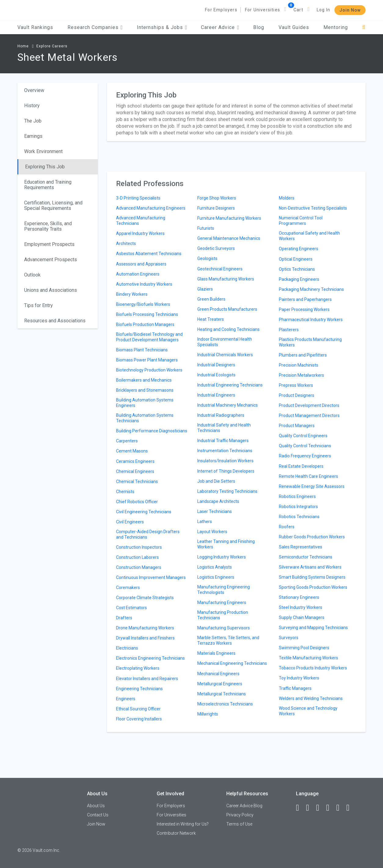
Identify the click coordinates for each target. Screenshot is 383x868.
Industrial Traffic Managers (223, 441)
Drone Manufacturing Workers (145, 628)
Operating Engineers (299, 249)
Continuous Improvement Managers (151, 577)
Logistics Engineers (216, 577)
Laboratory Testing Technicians (227, 491)
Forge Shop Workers (217, 198)
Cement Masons (132, 451)
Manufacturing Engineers (222, 602)
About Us (96, 806)
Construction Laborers (137, 557)
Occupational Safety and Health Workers (309, 236)
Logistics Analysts (215, 567)
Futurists (206, 228)
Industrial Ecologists (216, 375)
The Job (33, 121)
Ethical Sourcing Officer (138, 709)
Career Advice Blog (244, 806)
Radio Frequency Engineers (305, 456)
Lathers (205, 522)
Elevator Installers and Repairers (147, 679)
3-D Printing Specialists (138, 198)
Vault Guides (294, 27)
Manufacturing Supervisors (224, 628)
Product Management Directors (309, 416)
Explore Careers (52, 46)
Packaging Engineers (299, 279)
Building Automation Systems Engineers (145, 403)
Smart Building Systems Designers (312, 577)
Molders (287, 198)
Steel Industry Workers (301, 607)
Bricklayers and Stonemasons (145, 390)
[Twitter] (320, 808)
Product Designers (297, 395)
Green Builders (211, 299)
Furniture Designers (216, 208)
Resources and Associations (55, 321)
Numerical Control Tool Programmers (301, 221)
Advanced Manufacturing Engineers (151, 208)
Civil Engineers (130, 522)
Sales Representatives (301, 547)
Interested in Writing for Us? (183, 824)
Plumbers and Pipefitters (303, 355)
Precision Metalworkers (301, 375)
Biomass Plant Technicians (142, 350)
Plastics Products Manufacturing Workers (310, 342)
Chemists (125, 492)
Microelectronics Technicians (225, 704)
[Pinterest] (341, 808)
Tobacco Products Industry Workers (313, 668)
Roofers (287, 527)
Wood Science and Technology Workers (308, 711)
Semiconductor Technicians (306, 557)
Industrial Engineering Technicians (230, 385)
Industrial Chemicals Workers (225, 355)
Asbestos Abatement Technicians (149, 254)
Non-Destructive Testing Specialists (313, 208)
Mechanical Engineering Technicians (232, 663)
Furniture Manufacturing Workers (229, 218)
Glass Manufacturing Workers (226, 279)
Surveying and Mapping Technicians (313, 628)
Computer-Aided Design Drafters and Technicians (148, 534)
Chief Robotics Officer (137, 502)
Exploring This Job (45, 167)
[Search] (364, 27)
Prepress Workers (296, 385)
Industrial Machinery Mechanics (228, 405)
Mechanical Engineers (218, 674)
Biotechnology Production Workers (149, 370)
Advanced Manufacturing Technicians (141, 221)
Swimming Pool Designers (304, 648)
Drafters (124, 618)
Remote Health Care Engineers (308, 476)
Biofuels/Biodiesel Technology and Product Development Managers (149, 337)
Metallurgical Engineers (220, 684)
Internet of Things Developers (226, 471)
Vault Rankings (35, 27)
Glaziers (205, 289)
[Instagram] (330, 808)
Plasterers (289, 330)
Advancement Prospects (51, 260)
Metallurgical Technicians (222, 694)
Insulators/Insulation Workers (225, 461)
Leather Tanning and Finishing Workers (226, 544)
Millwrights (208, 714)
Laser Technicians (215, 511)
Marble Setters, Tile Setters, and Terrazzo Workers (228, 640)
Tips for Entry (38, 305)
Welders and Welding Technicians (311, 698)
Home (23, 46)
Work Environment (43, 151)
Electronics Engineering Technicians (150, 658)
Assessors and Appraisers (141, 264)
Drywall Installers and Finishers (145, 638)
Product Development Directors (309, 405)
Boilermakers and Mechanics (144, 380)
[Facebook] (300, 808)
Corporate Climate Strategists (145, 598)
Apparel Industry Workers (140, 233)
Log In (323, 10)
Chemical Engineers (135, 471)
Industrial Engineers (216, 395)
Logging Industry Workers (222, 557)
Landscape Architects (218, 501)
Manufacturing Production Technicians (223, 615)
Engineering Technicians (139, 689)
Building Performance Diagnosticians (152, 431)
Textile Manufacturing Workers (308, 658)
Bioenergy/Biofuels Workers (143, 304)
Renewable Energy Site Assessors (312, 486)
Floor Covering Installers (139, 719)
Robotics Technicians (299, 517)
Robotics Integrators (298, 507)
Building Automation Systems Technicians (145, 418)
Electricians (127, 648)
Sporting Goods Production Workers (313, 587)
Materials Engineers (216, 653)
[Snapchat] (351, 808)
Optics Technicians (297, 269)
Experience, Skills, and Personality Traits (48, 226)
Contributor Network (176, 833)
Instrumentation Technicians (225, 451)
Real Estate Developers (301, 466)
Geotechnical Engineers (220, 269)
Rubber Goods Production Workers (312, 537)
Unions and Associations (51, 290)
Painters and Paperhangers (305, 299)
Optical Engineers (296, 259)
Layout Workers (212, 532)
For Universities (263, 10)
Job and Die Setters (216, 481)
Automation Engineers (138, 274)
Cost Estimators (131, 608)
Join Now (350, 10)
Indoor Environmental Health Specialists (225, 342)
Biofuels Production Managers (145, 324)
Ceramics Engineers (135, 461)
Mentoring (336, 27)
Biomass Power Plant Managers (147, 360)
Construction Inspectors (139, 547)
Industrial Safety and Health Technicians (224, 428)
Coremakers (128, 588)
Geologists (207, 258)
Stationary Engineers (299, 597)
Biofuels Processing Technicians (147, 314)
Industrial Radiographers (221, 415)
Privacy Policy (240, 815)
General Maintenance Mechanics (229, 238)
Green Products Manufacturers (227, 309)
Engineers (126, 699)
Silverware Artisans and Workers (310, 567)
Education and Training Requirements (48, 185)
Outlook (32, 275)
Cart (298, 10)
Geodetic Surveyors (216, 248)
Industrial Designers (216, 365)
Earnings (33, 136)
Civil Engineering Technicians (144, 512)
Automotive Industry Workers (144, 284)
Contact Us (98, 815)
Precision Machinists (299, 365)
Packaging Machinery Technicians (311, 289)
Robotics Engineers (297, 496)
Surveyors (289, 638)
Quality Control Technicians (305, 446)
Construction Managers (139, 567)
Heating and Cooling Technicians (228, 329)
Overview (34, 90)
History (32, 106)
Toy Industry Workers (299, 678)
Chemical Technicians (137, 482)
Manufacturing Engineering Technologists (224, 590)
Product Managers (297, 426)
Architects (126, 244)
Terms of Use (239, 824)
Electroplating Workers (138, 668)
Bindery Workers (132, 294)
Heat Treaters (211, 319)
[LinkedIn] (310, 808)
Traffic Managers (295, 688)
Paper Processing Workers (304, 309)
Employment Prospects (49, 244)
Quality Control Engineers (303, 436)
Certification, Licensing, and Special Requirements (53, 205)
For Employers (221, 10)
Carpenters (127, 441)
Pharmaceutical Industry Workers (311, 320)
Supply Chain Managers (302, 617)
